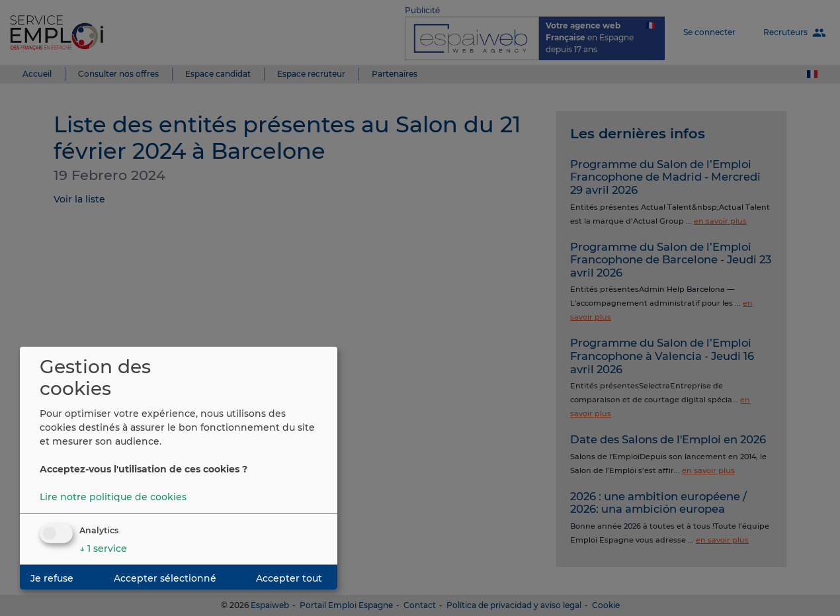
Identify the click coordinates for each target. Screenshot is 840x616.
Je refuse (52, 578)
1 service (103, 549)
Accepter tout (289, 578)
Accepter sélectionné (165, 578)
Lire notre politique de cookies (113, 497)
